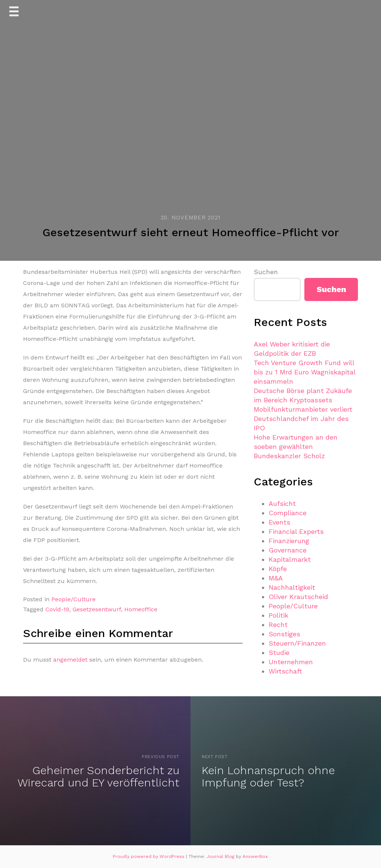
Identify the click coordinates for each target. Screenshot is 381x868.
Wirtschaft (285, 671)
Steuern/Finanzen (297, 643)
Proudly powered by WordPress (149, 856)
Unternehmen (291, 662)
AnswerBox (255, 856)
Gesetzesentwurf (97, 609)
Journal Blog (221, 856)
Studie (279, 652)
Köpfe (278, 569)
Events (279, 522)
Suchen (266, 272)
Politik (278, 615)
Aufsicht (282, 503)
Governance (288, 550)
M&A (276, 578)
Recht (278, 625)
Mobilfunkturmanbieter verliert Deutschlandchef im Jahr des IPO (303, 419)
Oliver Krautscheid (298, 597)
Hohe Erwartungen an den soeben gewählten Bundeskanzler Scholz (296, 446)
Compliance (288, 513)
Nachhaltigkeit (292, 587)
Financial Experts (296, 531)
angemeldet (70, 660)
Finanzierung (289, 541)
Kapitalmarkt (290, 559)
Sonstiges (284, 634)
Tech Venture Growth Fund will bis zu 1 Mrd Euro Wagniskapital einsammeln (305, 372)
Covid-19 (57, 609)
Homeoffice (141, 609)
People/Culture (73, 599)
